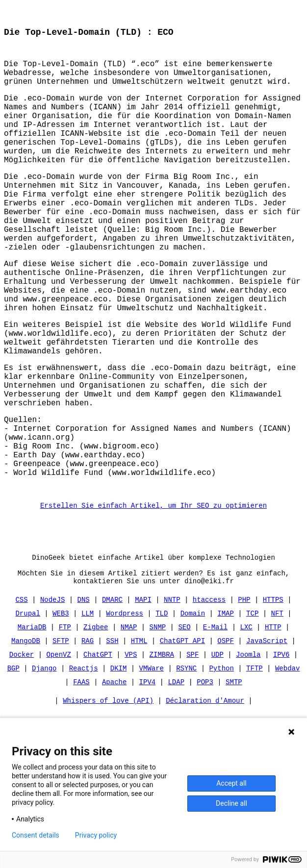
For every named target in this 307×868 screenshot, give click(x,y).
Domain (193, 708)
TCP (252, 708)
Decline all (231, 803)
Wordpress (125, 708)
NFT (277, 708)
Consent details (36, 835)
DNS (84, 694)
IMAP (226, 708)
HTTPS (273, 694)
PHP (244, 694)
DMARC (112, 694)
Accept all (231, 783)
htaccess (209, 694)
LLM (88, 708)
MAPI (143, 694)
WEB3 (61, 708)
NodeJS (52, 694)
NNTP (172, 694)
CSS (22, 694)
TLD (162, 708)
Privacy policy (96, 835)
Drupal (28, 708)
